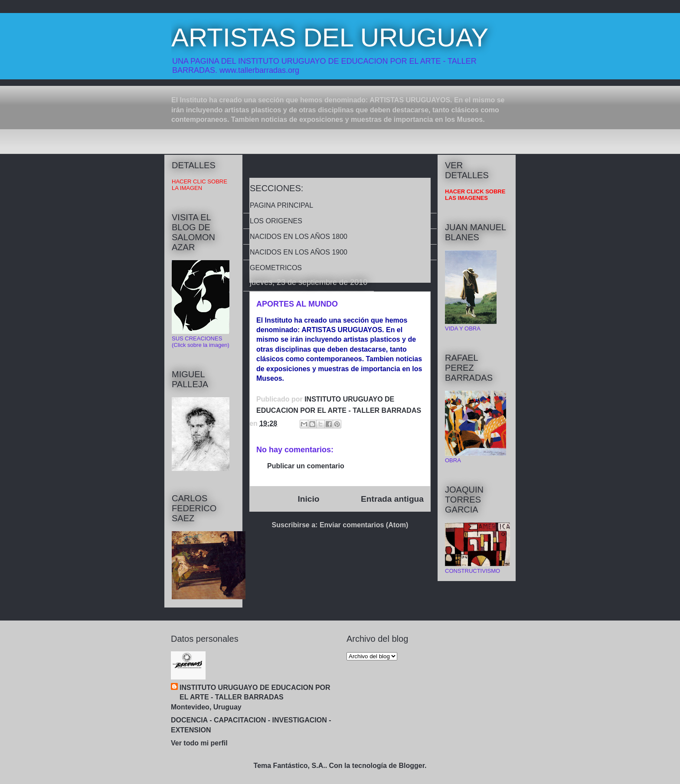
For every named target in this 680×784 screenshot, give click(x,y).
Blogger (412, 766)
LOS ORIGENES (276, 221)
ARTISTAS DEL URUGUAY (330, 38)
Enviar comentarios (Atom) (364, 525)
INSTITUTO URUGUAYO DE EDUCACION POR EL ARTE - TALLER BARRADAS (255, 692)
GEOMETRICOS (276, 268)
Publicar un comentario (306, 466)
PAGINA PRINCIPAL (281, 205)
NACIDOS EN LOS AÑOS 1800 (299, 237)
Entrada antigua (392, 499)
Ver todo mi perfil (199, 743)
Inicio (308, 499)
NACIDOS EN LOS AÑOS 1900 (299, 252)
